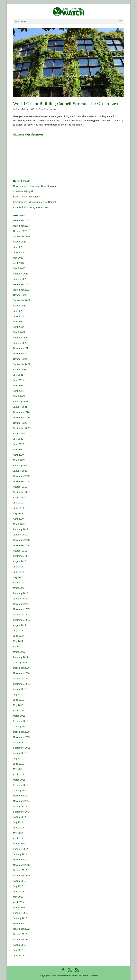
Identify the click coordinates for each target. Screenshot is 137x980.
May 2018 (18, 577)
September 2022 (22, 300)
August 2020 (20, 433)
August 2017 (20, 625)
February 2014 (21, 849)
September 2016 (22, 684)
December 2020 (21, 412)
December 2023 (21, 220)
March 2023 (19, 268)
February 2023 (21, 274)
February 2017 (21, 657)
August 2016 (20, 689)
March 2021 (19, 396)
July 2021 (18, 375)
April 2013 (18, 902)
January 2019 (20, 535)
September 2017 (22, 620)
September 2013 (22, 876)
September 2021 (22, 364)
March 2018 (19, 588)
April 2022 (18, 327)
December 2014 (21, 796)
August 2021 (20, 370)
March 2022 (19, 332)
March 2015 (19, 780)
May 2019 (18, 513)
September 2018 (22, 556)
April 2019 (18, 519)
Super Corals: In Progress (26, 197)
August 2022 (20, 306)
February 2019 (21, 529)
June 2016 (19, 700)
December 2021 (21, 348)
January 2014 (20, 854)
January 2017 (20, 662)
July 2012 (18, 950)
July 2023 (18, 247)
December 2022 (21, 284)
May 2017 (18, 641)
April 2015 (18, 774)
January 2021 (20, 407)
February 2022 (21, 338)
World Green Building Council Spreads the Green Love (66, 104)
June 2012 (19, 955)
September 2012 (22, 940)
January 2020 (20, 471)
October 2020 (20, 423)
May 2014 (18, 833)
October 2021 (20, 359)
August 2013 (20, 881)
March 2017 (19, 652)
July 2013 (18, 886)
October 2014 (20, 806)
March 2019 (19, 524)
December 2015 (21, 732)
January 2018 (20, 599)
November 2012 (21, 929)
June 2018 (19, 572)
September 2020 (22, 428)
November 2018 (21, 545)
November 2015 (21, 737)
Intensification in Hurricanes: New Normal (34, 202)
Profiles (39, 109)
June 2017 (19, 636)
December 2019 (21, 476)
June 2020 (19, 444)
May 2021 (18, 386)
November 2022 (21, 290)
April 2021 (18, 391)
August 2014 (20, 817)
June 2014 (19, 828)
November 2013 (21, 865)
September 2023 (22, 236)
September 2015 (22, 748)
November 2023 (21, 226)
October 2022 (20, 295)
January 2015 (20, 790)
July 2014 (18, 822)
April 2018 (18, 583)
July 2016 (18, 694)
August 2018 (20, 561)
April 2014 (18, 838)
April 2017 (18, 647)
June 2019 (19, 508)
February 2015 (21, 785)
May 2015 (18, 769)
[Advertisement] (35, 156)
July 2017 (18, 631)
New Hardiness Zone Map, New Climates (34, 186)
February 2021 (21, 401)
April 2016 (18, 711)
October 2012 (20, 934)
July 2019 (18, 503)
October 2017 (20, 615)
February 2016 (21, 721)
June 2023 (19, 252)
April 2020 (18, 455)
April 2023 (18, 263)
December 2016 (21, 668)
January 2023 (20, 279)
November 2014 (21, 801)
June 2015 (19, 764)
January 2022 (20, 343)
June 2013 (19, 892)
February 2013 (21, 913)
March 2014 (19, 844)
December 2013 (21, 860)
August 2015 (20, 753)
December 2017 (21, 604)
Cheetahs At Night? (23, 191)
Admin (19, 109)
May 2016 (18, 705)
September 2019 (22, 492)
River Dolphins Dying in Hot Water (31, 207)
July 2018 (18, 567)
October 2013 (20, 870)
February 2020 (21, 465)
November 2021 (21, 354)
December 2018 (21, 540)
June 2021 (19, 380)
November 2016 (21, 673)
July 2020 (18, 439)
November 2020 (21, 418)
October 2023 (20, 231)
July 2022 (18, 311)
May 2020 (18, 450)
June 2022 (19, 316)
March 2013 (19, 908)
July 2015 (18, 758)
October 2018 (20, 551)
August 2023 (20, 242)
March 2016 (19, 716)
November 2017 (21, 609)
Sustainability (50, 109)
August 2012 (20, 945)
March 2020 (19, 460)
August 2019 (20, 497)
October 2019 (20, 487)
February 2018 (21, 593)
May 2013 (18, 897)
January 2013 (20, 918)
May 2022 (18, 322)
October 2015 (20, 742)
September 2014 (22, 812)
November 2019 (21, 481)
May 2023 (18, 258)
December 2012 (21, 923)
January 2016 (20, 726)
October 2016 (20, 679)
